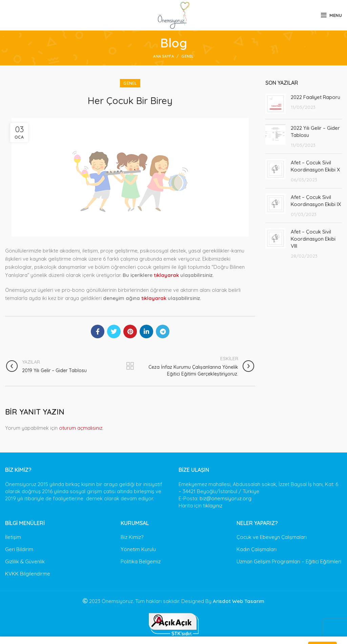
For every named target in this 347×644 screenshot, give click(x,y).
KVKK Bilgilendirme (28, 574)
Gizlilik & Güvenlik (25, 561)
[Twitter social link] (114, 331)
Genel (188, 56)
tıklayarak (166, 275)
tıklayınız (213, 506)
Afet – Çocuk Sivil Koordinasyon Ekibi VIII (313, 239)
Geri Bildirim (19, 549)
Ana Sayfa (164, 56)
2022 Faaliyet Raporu (315, 97)
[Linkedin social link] (146, 331)
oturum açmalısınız (81, 428)
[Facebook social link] (98, 331)
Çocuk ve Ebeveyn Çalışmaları (272, 537)
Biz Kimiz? (132, 537)
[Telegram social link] (163, 331)
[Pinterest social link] (130, 331)
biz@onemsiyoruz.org (226, 498)
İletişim (13, 537)
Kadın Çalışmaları (257, 549)
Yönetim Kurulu (138, 549)
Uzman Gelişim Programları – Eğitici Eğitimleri (289, 561)
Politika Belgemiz (141, 561)
